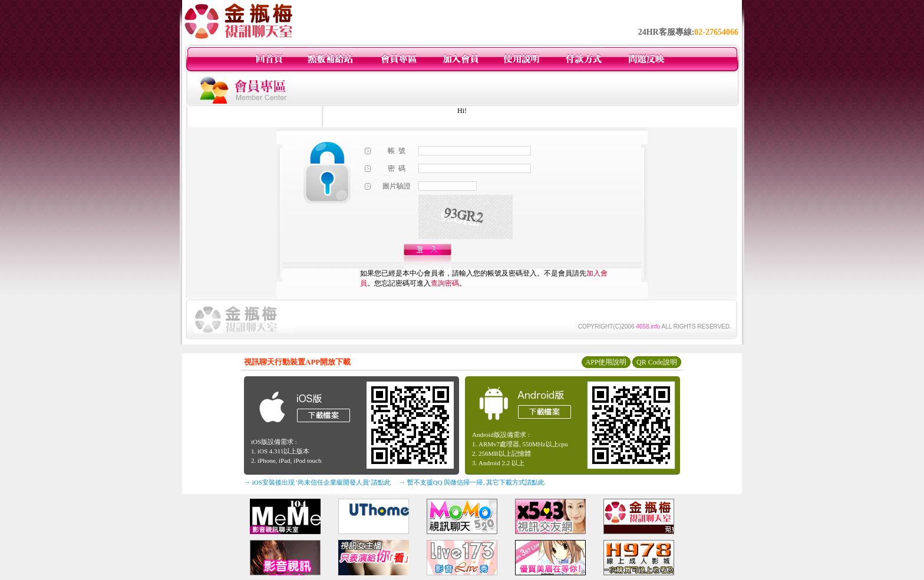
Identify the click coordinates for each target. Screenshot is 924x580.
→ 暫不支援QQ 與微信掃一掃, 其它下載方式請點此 (472, 482)
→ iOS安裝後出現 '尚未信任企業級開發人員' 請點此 (317, 482)
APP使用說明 (606, 362)
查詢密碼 (445, 283)
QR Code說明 (657, 362)
